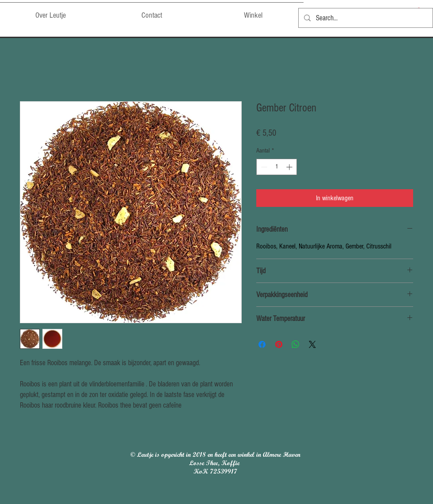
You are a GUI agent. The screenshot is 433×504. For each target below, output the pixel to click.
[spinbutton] (277, 167)
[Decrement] (263, 167)
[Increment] (290, 167)
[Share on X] (312, 344)
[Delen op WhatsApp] (296, 344)
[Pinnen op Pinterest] (279, 344)
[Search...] (365, 18)
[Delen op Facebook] (262, 344)
